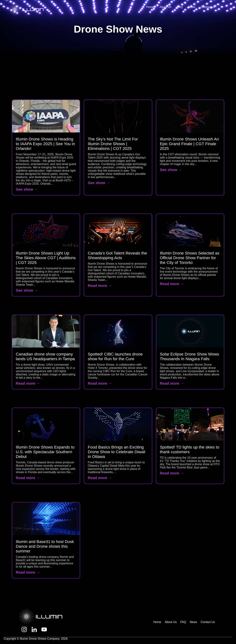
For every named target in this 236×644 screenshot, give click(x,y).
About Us (165, 7)
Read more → (100, 286)
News (192, 7)
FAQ (180, 7)
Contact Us (208, 7)
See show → (27, 189)
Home (150, 7)
